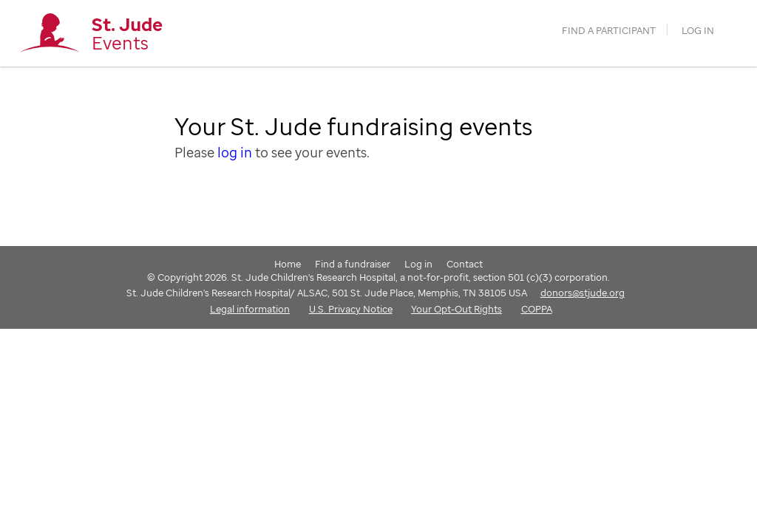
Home (288, 264)
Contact (465, 264)
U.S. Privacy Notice (351, 309)
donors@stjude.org (583, 293)
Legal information (250, 309)
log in (235, 152)
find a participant (609, 31)
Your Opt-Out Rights (456, 309)
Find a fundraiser (353, 264)
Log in (698, 31)
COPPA (537, 309)
